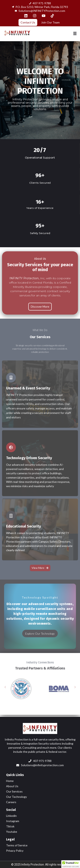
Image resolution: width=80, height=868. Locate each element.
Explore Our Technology (40, 634)
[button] (75, 34)
